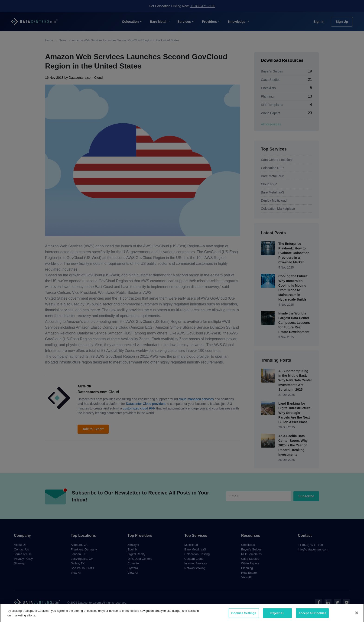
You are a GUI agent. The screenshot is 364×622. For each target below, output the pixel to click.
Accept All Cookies (312, 615)
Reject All (277, 615)
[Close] (357, 615)
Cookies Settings (244, 615)
